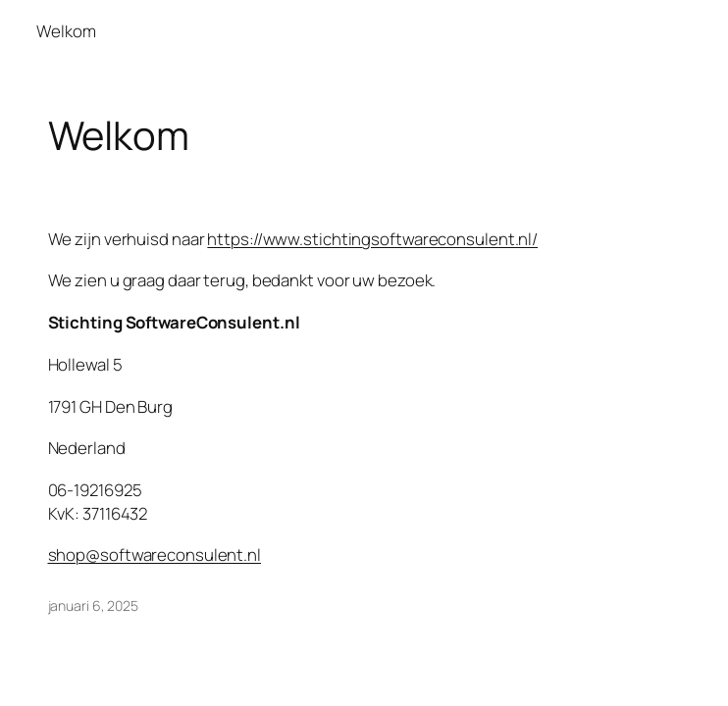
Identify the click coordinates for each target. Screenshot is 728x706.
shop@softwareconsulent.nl (155, 555)
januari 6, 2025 (94, 605)
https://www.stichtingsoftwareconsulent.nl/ (372, 239)
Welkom (66, 31)
